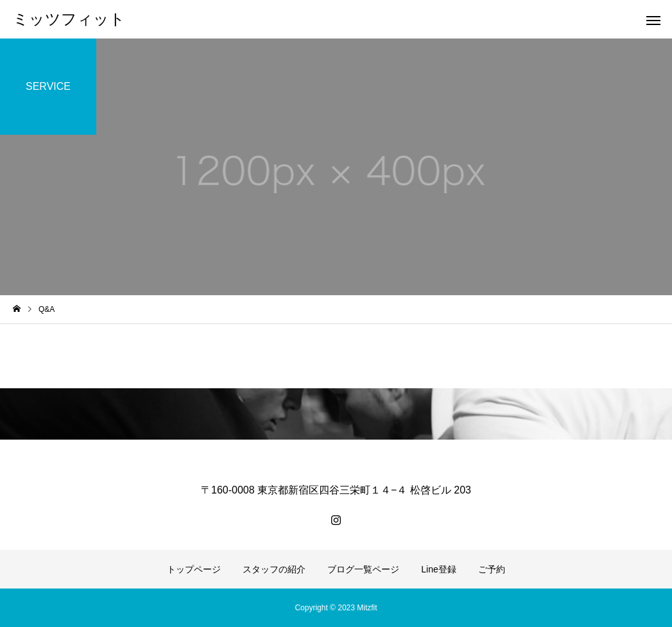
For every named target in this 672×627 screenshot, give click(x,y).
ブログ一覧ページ (363, 569)
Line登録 (438, 569)
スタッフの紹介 (274, 569)
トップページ (194, 569)
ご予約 (492, 569)
